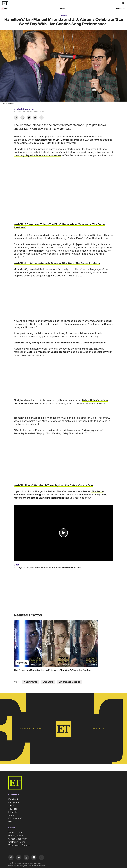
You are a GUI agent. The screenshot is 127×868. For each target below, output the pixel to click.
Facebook (13, 799)
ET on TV (13, 812)
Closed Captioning (18, 839)
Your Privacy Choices (19, 845)
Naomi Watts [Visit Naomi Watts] (30, 682)
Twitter (12, 806)
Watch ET (121, 9)
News (64, 15)
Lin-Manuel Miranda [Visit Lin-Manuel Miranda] (69, 682)
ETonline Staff (15, 818)
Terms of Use (15, 833)
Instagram (13, 803)
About (12, 815)
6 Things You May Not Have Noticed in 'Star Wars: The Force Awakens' (48, 568)
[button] (63, 533)
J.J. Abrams (92, 140)
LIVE (6, 9)
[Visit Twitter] (19, 858)
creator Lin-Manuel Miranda (57, 140)
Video (62, 9)
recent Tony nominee (31, 251)
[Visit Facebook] (11, 858)
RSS (11, 822)
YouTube (13, 809)
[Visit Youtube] (34, 858)
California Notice (17, 842)
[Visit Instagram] (26, 858)
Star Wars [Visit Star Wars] (48, 682)
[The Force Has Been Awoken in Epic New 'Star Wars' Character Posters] (64, 643)
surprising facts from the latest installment (60, 496)
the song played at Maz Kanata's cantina (37, 156)
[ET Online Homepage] (6, 3)
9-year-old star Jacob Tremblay (47, 352)
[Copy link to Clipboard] (42, 118)
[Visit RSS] (41, 858)
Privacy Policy (16, 836)
